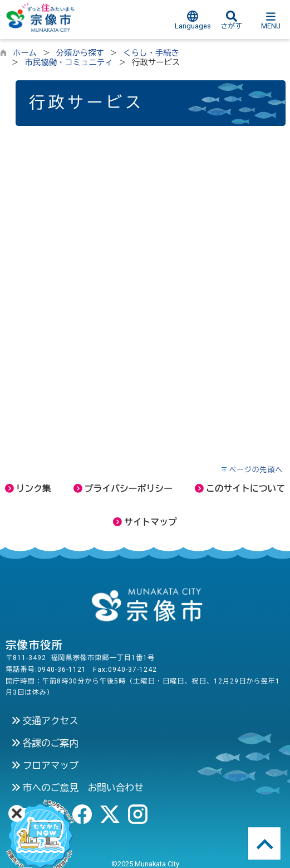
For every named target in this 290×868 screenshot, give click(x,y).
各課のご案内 (45, 743)
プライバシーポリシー (123, 489)
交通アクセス (45, 721)
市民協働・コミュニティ (68, 63)
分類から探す (80, 53)
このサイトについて (240, 489)
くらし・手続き (151, 53)
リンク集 (28, 489)
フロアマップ (45, 765)
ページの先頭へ (256, 470)
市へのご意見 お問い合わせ (77, 788)
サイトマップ (145, 522)
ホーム (25, 53)
